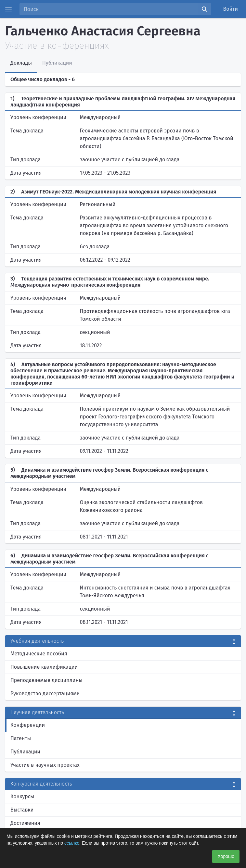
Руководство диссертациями (45, 694)
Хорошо (226, 856)
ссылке (72, 843)
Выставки (22, 810)
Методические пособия (39, 654)
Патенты (21, 738)
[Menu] (8, 9)
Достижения (25, 823)
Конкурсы (22, 796)
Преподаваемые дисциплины (46, 680)
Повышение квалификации (44, 667)
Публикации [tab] (57, 63)
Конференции (28, 725)
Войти (231, 9)
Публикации (25, 752)
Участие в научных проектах (45, 765)
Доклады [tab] (21, 63)
